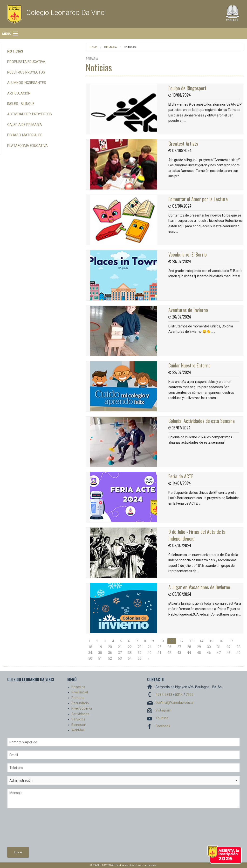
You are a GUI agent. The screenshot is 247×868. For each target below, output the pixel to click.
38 (130, 653)
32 (229, 647)
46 (209, 653)
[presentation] (27, 830)
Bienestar (79, 725)
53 (120, 658)
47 (219, 653)
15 (211, 641)
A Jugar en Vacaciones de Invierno (199, 587)
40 (150, 653)
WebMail (78, 730)
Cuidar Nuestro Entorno (189, 365)
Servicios (78, 719)
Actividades (80, 714)
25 (159, 647)
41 (159, 653)
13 (192, 641)
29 (199, 647)
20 (110, 647)
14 (201, 641)
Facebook (163, 726)
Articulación (19, 93)
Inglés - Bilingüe (21, 104)
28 (189, 647)
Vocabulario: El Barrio (188, 254)
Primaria (110, 47)
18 (90, 647)
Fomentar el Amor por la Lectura (198, 199)
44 (189, 653)
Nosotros (78, 687)
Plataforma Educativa (27, 146)
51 (100, 658)
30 (209, 647)
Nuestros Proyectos (26, 72)
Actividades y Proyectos (30, 114)
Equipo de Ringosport (187, 88)
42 (169, 653)
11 (172, 641)
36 (110, 653)
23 (140, 647)
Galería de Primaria (25, 125)
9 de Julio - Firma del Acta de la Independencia (197, 535)
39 (140, 653)
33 (239, 647)
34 (90, 653)
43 (179, 653)
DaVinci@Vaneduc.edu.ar (175, 703)
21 (120, 647)
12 (182, 641)
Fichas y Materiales (25, 135)
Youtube (162, 718)
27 (179, 647)
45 (199, 653)
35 (100, 653)
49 (239, 653)
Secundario (80, 703)
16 (221, 641)
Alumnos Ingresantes (27, 83)
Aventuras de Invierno (188, 310)
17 (231, 641)
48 (229, 653)
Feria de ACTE (181, 476)
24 (150, 647)
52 (110, 658)
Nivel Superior (82, 708)
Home (93, 47)
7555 (190, 695)
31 (219, 647)
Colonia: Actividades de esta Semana (202, 421)
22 (130, 647)
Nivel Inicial (80, 692)
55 (140, 658)
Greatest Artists (183, 143)
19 (100, 647)
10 (162, 641)
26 (169, 647)
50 (90, 658)
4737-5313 (164, 695)
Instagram (163, 710)
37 (120, 653)
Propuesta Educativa (26, 62)
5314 (179, 695)
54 (130, 658)
